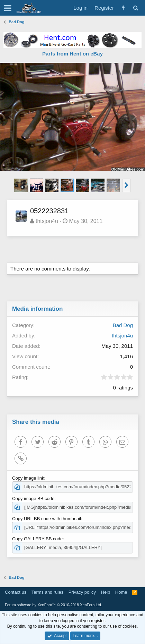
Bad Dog (123, 325)
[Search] (135, 8)
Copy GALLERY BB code (37, 539)
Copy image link (28, 478)
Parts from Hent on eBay (72, 54)
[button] (8, 8)
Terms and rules (47, 592)
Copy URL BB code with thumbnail (47, 519)
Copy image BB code (33, 499)
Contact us (16, 592)
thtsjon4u (47, 221)
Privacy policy (82, 592)
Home (121, 592)
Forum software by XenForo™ (53, 605)
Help (106, 592)
